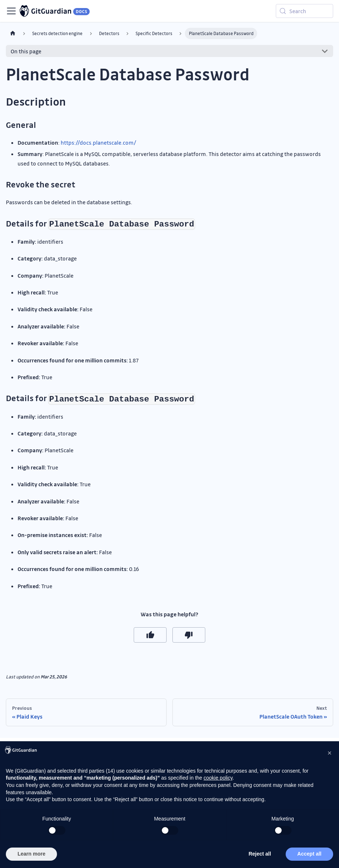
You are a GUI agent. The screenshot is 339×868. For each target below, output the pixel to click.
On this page (26, 51)
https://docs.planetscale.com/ (98, 142)
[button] (330, 753)
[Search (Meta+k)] (304, 11)
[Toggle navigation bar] (11, 11)
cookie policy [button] (218, 778)
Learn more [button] (31, 854)
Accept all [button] (309, 854)
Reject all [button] (260, 854)
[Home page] (13, 33)
